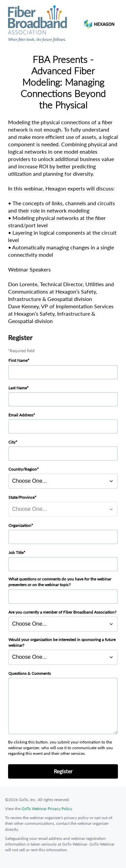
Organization (20, 525)
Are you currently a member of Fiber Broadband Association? (62, 612)
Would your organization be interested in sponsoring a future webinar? (62, 642)
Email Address (21, 415)
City (12, 442)
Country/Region (23, 469)
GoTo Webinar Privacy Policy (47, 809)
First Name (18, 360)
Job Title (16, 553)
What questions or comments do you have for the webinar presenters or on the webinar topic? (60, 582)
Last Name (18, 388)
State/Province (22, 497)
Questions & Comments (30, 673)
